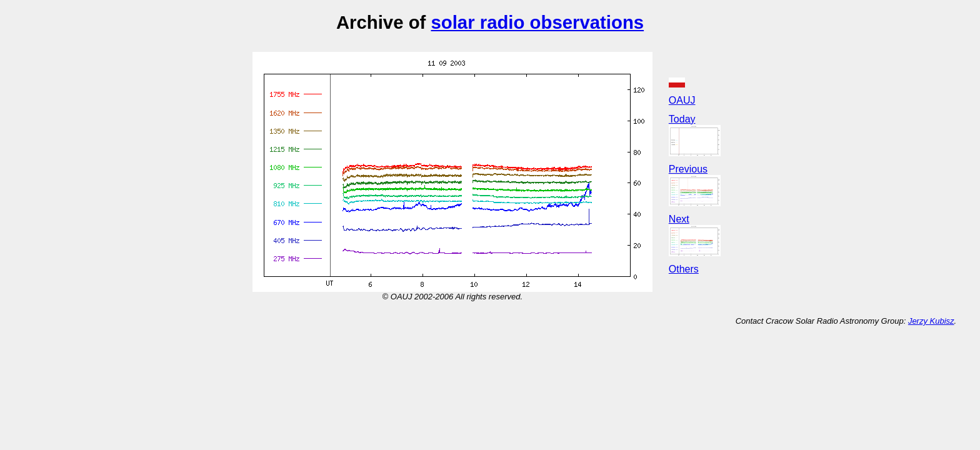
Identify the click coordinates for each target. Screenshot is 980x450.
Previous (688, 169)
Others (684, 269)
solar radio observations (537, 22)
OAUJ (682, 100)
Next (679, 219)
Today (682, 119)
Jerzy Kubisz (931, 321)
